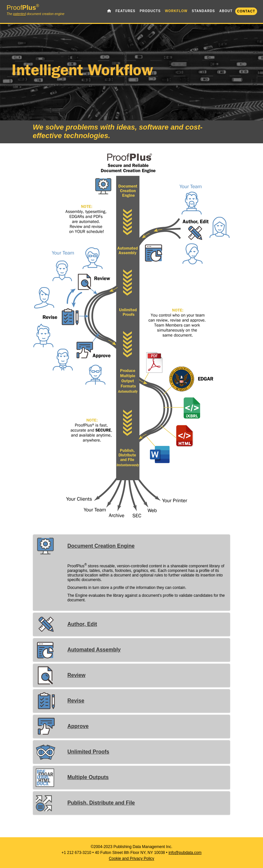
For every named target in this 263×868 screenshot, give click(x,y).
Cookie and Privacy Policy (132, 859)
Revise (60, 701)
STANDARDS (203, 11)
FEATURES (125, 11)
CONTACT (246, 11)
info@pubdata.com (185, 853)
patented (19, 14)
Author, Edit (66, 624)
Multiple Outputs (72, 777)
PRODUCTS (150, 11)
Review (60, 675)
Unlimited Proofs (72, 752)
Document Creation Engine (85, 546)
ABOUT (226, 11)
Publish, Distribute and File (85, 803)
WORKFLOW (176, 11)
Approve (62, 726)
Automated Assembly (78, 650)
